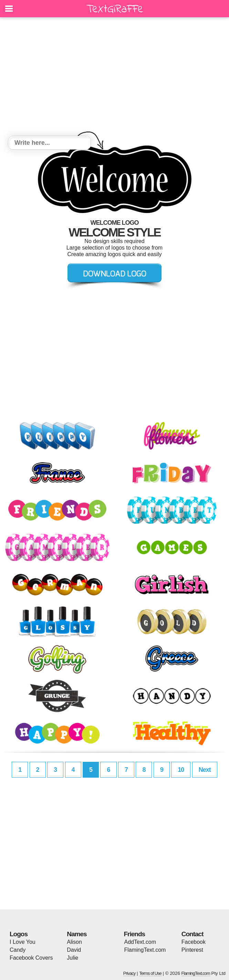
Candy (18, 950)
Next (205, 770)
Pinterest (192, 950)
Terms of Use (150, 973)
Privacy (129, 973)
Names (77, 934)
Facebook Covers (31, 958)
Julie (72, 958)
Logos (19, 934)
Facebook (194, 942)
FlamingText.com (145, 950)
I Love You (23, 942)
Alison (74, 942)
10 (181, 770)
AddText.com (140, 942)
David (74, 950)
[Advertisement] (114, 78)
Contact (192, 934)
